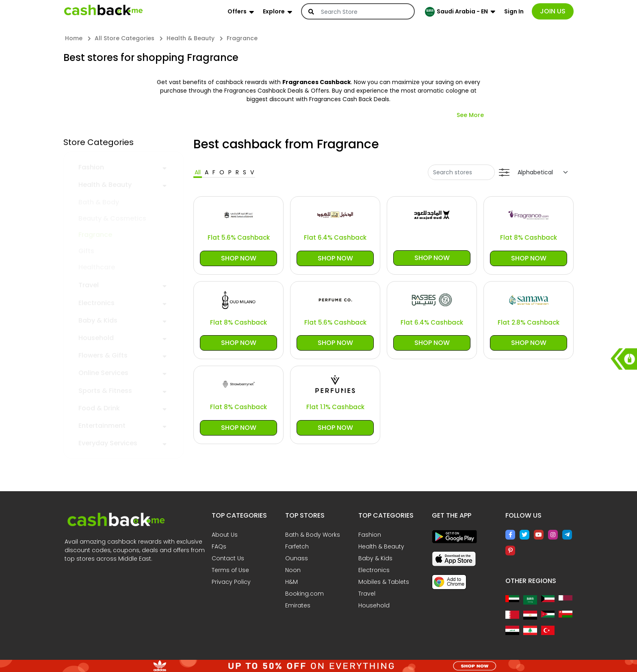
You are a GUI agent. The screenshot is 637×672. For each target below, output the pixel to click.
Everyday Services (108, 443)
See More (470, 115)
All (198, 172)
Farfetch (297, 546)
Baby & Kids (98, 320)
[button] (165, 167)
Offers (237, 11)
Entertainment (102, 426)
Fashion (91, 167)
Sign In (514, 11)
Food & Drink (99, 408)
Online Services (103, 373)
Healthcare (97, 267)
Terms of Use (230, 570)
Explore (274, 11)
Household (96, 338)
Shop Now (239, 258)
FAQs (219, 546)
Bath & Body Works (313, 535)
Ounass (297, 558)
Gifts (86, 251)
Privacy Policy (231, 582)
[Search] (363, 12)
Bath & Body (99, 202)
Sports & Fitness (105, 391)
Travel (89, 285)
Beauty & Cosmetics (112, 218)
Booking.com (304, 594)
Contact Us (228, 558)
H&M (291, 582)
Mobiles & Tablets (384, 582)
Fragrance (95, 235)
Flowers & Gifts (103, 355)
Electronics (96, 303)
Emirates (298, 605)
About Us (225, 535)
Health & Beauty (105, 185)
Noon (293, 570)
